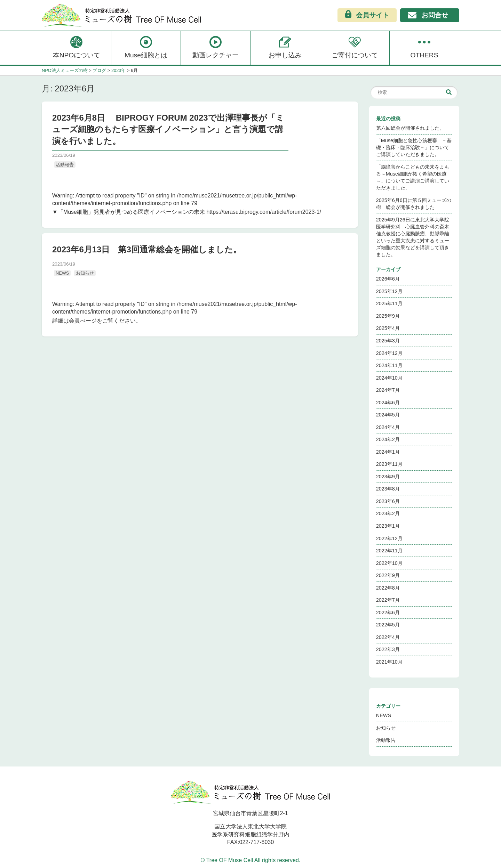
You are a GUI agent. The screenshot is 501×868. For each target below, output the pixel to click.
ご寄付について (355, 47)
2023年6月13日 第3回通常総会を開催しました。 (147, 249)
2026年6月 (388, 279)
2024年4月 (388, 427)
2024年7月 (388, 390)
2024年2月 (388, 439)
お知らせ (85, 273)
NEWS (62, 273)
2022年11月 (389, 551)
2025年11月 (389, 303)
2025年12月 (389, 291)
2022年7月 (388, 600)
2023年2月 (388, 513)
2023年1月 (388, 526)
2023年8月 (388, 489)
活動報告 (65, 165)
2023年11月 (389, 464)
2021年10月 (389, 662)
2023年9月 (388, 477)
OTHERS (424, 47)
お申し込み (285, 47)
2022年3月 (388, 649)
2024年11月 (389, 365)
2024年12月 (389, 353)
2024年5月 (388, 415)
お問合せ (428, 16)
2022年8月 (388, 588)
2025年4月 (388, 328)
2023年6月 (388, 501)
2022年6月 (388, 613)
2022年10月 (389, 563)
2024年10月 (389, 378)
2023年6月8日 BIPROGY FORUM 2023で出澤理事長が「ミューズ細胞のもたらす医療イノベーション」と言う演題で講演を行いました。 (168, 129)
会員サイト (367, 15)
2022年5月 (388, 625)
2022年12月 (389, 538)
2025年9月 (388, 316)
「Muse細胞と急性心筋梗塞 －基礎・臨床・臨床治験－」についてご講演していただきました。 (414, 147)
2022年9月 (388, 575)
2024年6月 (388, 403)
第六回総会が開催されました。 (410, 128)
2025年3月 (388, 341)
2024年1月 (388, 452)
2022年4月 (388, 637)
